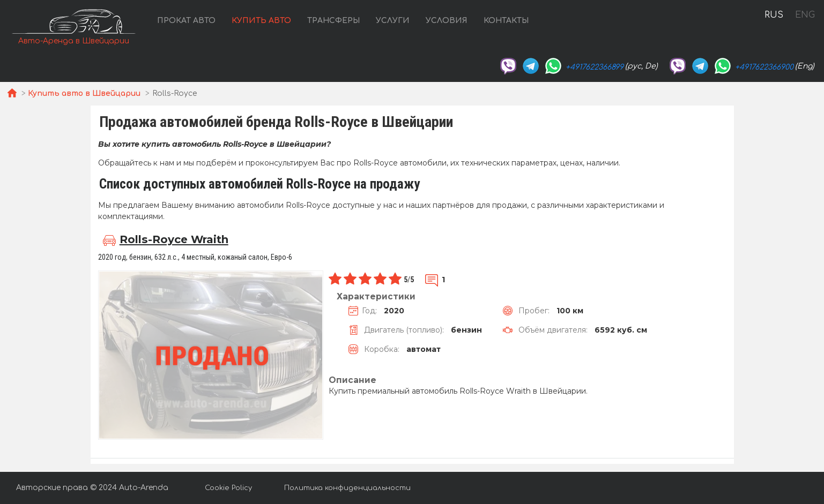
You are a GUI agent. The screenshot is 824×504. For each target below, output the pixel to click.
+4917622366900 (764, 67)
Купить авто (261, 21)
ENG (805, 15)
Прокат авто (186, 21)
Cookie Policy (228, 488)
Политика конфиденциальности (347, 488)
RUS (774, 15)
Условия (447, 21)
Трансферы (333, 21)
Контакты (506, 21)
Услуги (393, 21)
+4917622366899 (595, 67)
